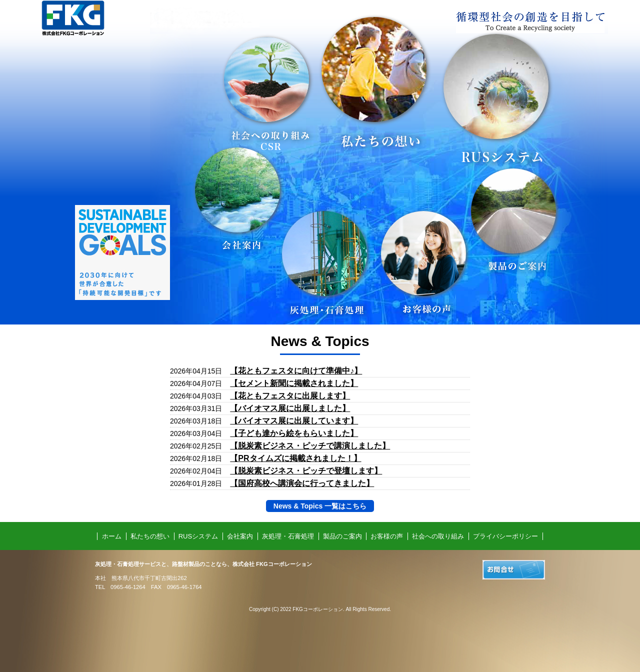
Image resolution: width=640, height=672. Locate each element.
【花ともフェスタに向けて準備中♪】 (296, 371)
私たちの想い (150, 536)
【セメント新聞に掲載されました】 (294, 383)
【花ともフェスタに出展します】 (290, 396)
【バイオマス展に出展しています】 (294, 421)
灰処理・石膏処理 (288, 536)
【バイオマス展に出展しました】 (290, 408)
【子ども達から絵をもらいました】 (294, 433)
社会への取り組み (438, 536)
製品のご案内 (342, 536)
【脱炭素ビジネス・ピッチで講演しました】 (310, 446)
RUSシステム (198, 536)
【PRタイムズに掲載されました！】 (295, 458)
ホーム (112, 536)
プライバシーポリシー (505, 536)
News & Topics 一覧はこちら (320, 506)
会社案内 (240, 536)
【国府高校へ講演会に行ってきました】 (302, 483)
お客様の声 (387, 536)
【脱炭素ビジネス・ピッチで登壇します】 (306, 471)
